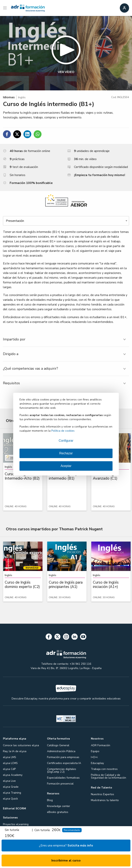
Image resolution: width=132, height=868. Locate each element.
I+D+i (94, 757)
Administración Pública (61, 751)
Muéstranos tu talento (105, 800)
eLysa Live (9, 781)
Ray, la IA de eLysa (15, 751)
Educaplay (97, 763)
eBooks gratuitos (58, 812)
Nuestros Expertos (102, 794)
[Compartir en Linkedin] (27, 134)
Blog (50, 800)
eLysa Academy (13, 775)
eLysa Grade (11, 787)
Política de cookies (63, 431)
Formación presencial (60, 784)
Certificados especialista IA (64, 763)
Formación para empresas (63, 757)
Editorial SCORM (14, 808)
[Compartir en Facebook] (7, 134)
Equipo (95, 751)
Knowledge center (59, 806)
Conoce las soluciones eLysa (21, 745)
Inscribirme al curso (66, 861)
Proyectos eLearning (16, 824)
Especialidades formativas (63, 778)
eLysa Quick (10, 799)
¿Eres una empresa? (66, 846)
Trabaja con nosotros (104, 769)
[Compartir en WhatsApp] (38, 134)
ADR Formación (101, 745)
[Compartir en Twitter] (17, 134)
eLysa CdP (9, 769)
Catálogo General (58, 745)
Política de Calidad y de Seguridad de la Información (108, 776)
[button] (66, 53)
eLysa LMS (10, 757)
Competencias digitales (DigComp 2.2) (62, 770)
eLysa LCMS (10, 763)
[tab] (66, 339)
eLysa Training (12, 793)
